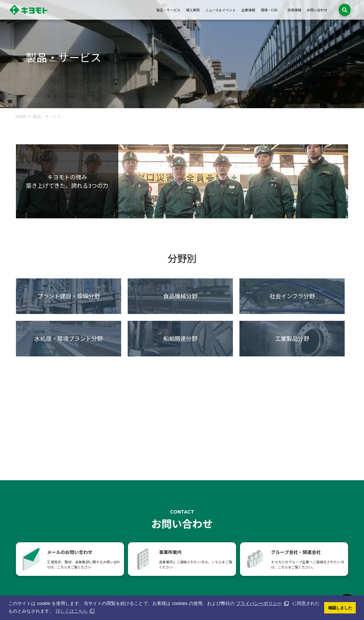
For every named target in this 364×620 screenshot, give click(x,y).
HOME (21, 116)
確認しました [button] (340, 608)
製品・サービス (168, 10)
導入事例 (193, 10)
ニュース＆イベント (221, 10)
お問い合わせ (317, 10)
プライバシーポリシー (259, 603)
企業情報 (248, 10)
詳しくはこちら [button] (72, 611)
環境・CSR (269, 10)
